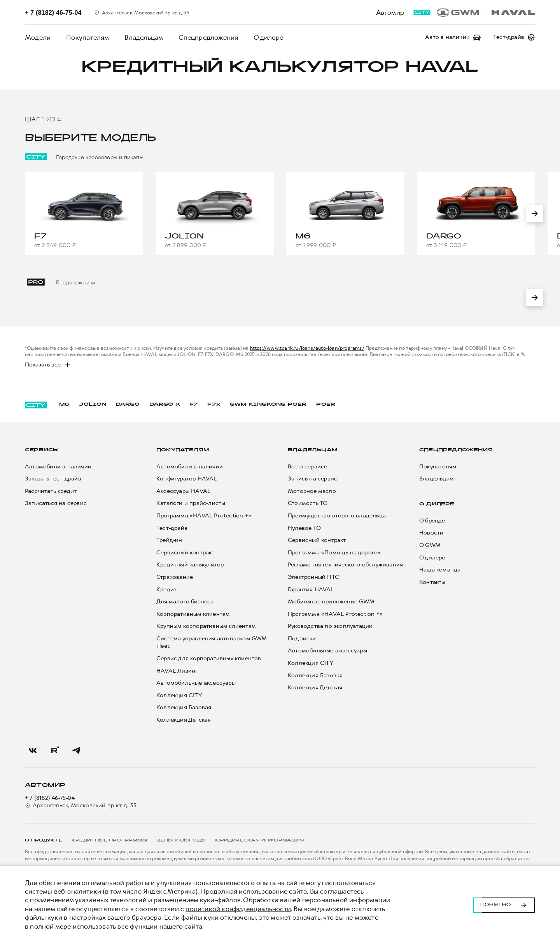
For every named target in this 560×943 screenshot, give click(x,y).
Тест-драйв (172, 528)
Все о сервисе (308, 467)
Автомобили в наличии (58, 467)
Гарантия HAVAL (311, 590)
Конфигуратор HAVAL (187, 479)
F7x (214, 405)
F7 (194, 405)
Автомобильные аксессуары (196, 683)
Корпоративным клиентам (193, 614)
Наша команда (440, 570)
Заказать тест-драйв (53, 479)
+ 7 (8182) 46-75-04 (50, 798)
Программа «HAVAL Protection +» (204, 516)
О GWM (430, 545)
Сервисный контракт (185, 553)
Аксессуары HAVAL (183, 491)
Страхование (175, 577)
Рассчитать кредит (51, 491)
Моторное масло (312, 491)
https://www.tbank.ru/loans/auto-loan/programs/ (307, 348)
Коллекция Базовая (184, 707)
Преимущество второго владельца (337, 516)
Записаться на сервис (56, 503)
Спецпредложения (208, 37)
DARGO (128, 405)
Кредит (166, 590)
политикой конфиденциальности (238, 909)
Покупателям (87, 37)
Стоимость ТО (308, 503)
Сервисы (42, 450)
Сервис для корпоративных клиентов (209, 658)
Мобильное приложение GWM (331, 602)
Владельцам (144, 37)
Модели (38, 37)
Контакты (432, 582)
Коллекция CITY (179, 695)
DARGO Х (165, 405)
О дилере (268, 37)
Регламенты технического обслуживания (345, 565)
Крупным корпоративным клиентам (206, 626)
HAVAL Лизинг (177, 671)
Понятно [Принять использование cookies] (504, 904)
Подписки (302, 639)
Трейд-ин (169, 540)
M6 (64, 405)
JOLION (92, 405)
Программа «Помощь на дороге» (334, 553)
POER (326, 405)
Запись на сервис (312, 479)
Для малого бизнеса (185, 602)
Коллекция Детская (184, 720)
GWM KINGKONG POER (268, 405)
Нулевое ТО (304, 528)
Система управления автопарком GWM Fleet (212, 642)
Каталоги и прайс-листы (191, 503)
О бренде (432, 521)
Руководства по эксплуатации (330, 626)
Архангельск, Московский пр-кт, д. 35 (81, 805)
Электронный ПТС (313, 577)
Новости (431, 533)
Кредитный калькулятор (190, 565)
